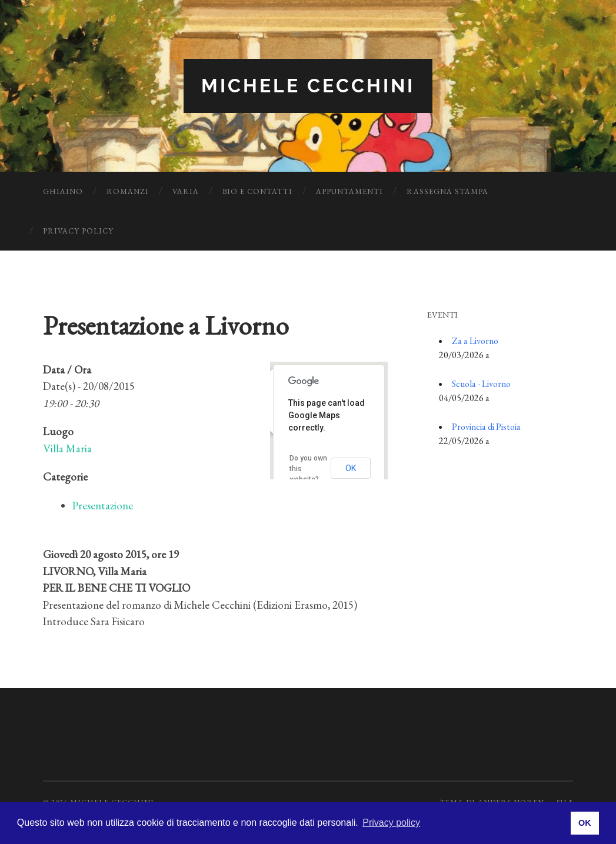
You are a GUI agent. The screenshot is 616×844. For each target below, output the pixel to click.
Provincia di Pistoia (486, 427)
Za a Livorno (475, 341)
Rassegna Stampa (447, 191)
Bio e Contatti (257, 191)
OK (351, 468)
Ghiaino (63, 191)
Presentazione (103, 506)
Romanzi (128, 191)
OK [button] (585, 823)
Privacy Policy (78, 231)
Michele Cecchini (308, 86)
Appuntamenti (349, 191)
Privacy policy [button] (391, 823)
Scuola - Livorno (481, 384)
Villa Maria (67, 448)
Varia (186, 191)
